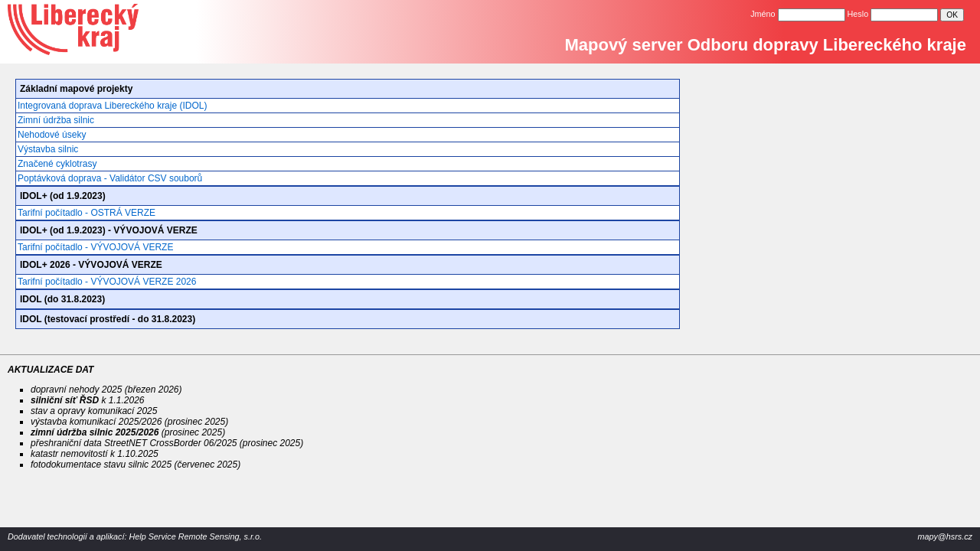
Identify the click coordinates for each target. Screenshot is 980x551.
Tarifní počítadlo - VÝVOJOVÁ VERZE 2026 (107, 282)
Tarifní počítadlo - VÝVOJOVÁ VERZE (95, 247)
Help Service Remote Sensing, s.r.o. (195, 536)
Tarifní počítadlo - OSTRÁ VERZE (87, 213)
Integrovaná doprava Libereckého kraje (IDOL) (112, 106)
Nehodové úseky (52, 135)
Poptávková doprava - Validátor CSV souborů (110, 178)
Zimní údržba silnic (56, 120)
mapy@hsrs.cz (945, 536)
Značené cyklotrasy (57, 164)
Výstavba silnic (48, 149)
